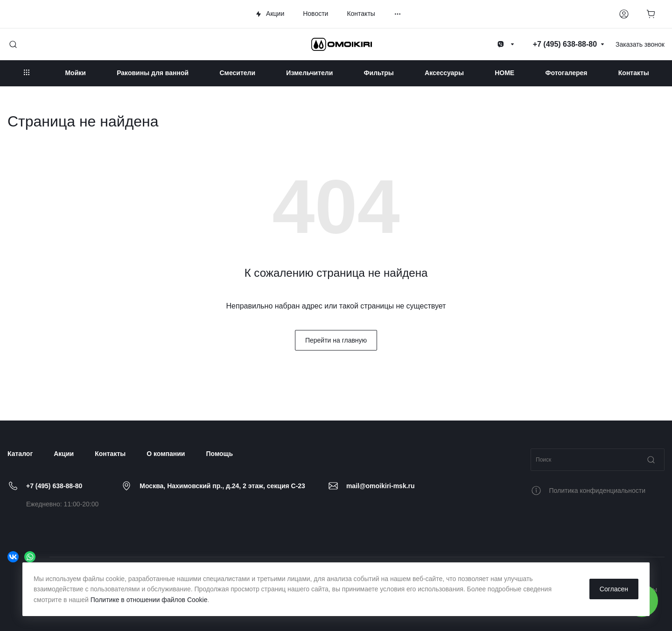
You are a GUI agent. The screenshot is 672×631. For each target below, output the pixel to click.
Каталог (20, 454)
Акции (64, 454)
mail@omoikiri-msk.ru (381, 486)
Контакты (110, 454)
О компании (166, 454)
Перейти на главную (336, 340)
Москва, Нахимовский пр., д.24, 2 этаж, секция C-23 (222, 486)
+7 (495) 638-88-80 (54, 486)
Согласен (614, 589)
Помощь (219, 454)
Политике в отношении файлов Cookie (149, 600)
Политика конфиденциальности (598, 491)
